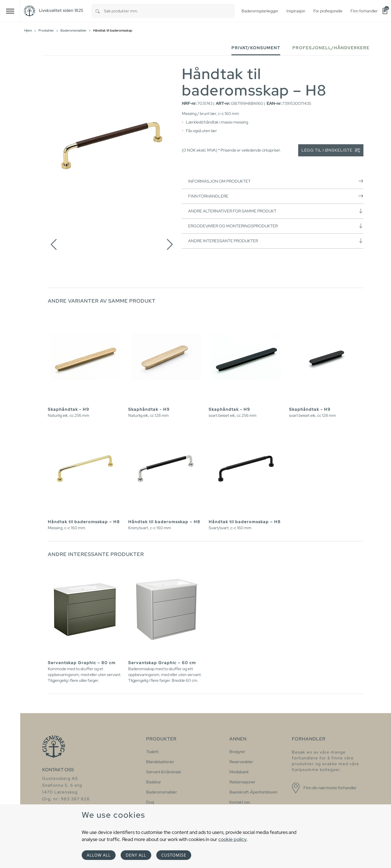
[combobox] (169, 11)
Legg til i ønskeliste (331, 150)
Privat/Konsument (256, 48)
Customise (174, 855)
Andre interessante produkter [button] (276, 241)
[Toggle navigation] (10, 11)
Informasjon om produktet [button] (276, 181)
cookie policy (232, 839)
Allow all (99, 855)
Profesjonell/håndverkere (331, 48)
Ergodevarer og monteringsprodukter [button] (276, 226)
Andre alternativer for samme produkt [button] (276, 211)
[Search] (98, 11)
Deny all (136, 855)
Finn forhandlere (276, 196)
